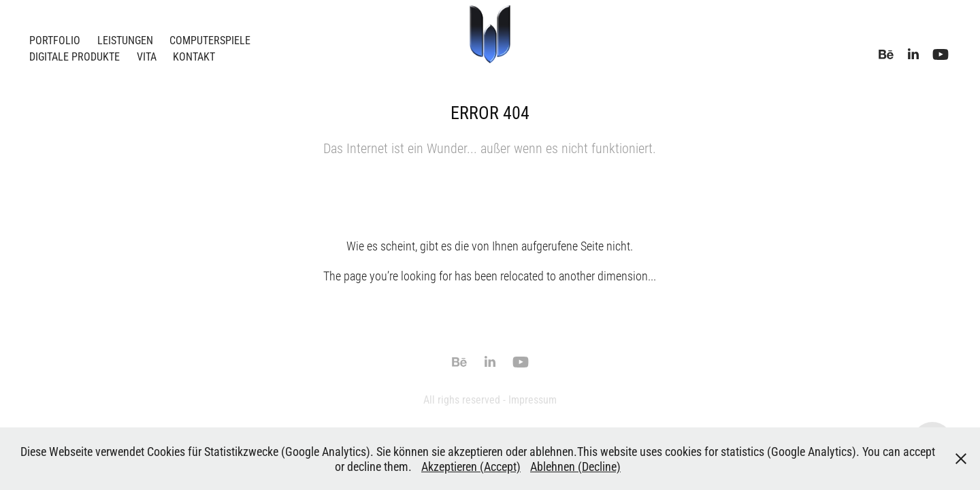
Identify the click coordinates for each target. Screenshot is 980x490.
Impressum (533, 399)
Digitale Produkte (75, 56)
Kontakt (194, 56)
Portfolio (55, 40)
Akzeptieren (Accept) (471, 466)
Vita (147, 56)
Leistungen (125, 40)
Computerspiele (210, 40)
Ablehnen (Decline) (575, 466)
